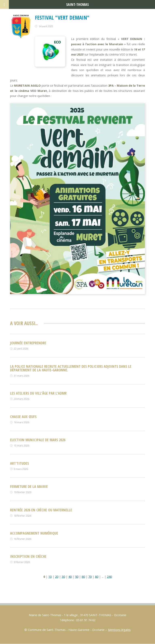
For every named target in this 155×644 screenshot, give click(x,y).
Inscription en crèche (28, 556)
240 (109, 577)
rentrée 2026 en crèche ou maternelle (41, 510)
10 (50, 577)
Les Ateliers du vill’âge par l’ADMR (38, 393)
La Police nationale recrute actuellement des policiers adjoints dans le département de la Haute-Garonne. (71, 368)
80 (97, 577)
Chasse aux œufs (23, 417)
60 (83, 577)
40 (70, 577)
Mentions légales (119, 630)
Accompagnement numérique (34, 533)
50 (77, 577)
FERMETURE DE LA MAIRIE (29, 486)
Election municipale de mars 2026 (38, 440)
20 (57, 577)
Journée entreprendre (28, 343)
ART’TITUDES (19, 463)
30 (63, 577)
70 (90, 577)
